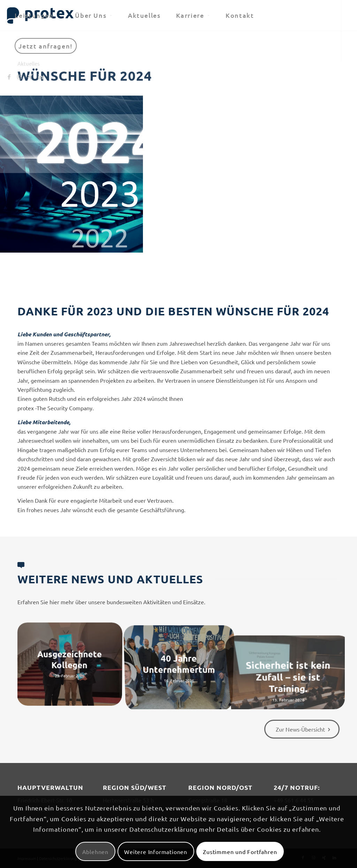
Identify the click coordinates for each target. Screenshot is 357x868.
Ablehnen (95, 852)
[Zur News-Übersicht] (302, 729)
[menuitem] (37, 15)
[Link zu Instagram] (20, 76)
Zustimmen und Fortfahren (240, 852)
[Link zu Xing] (30, 76)
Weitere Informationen (156, 852)
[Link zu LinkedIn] (40, 76)
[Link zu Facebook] (9, 76)
